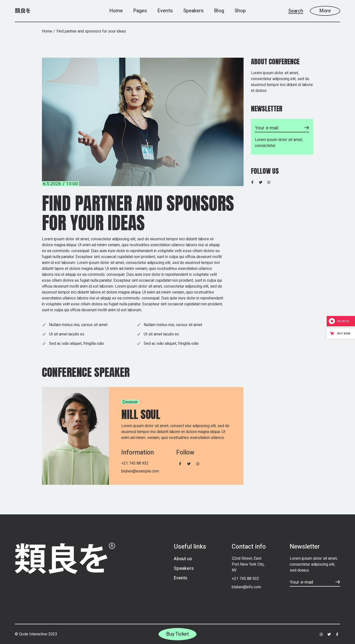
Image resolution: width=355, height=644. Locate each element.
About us (183, 559)
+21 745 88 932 (135, 463)
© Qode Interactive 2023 (36, 634)
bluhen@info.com (246, 587)
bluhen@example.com (140, 471)
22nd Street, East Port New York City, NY (248, 564)
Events (181, 578)
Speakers (184, 568)
